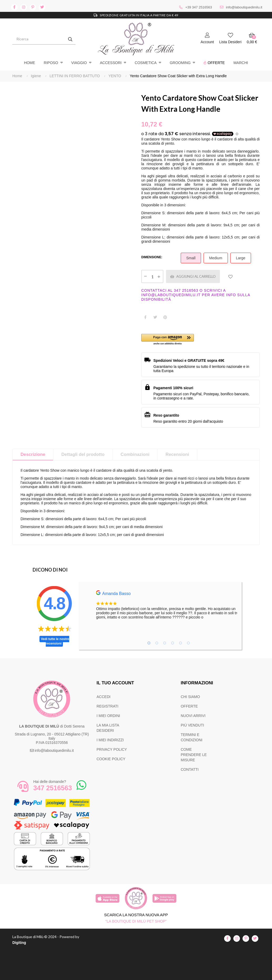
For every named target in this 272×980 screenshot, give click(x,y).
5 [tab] (180, 643)
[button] (171, 340)
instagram (24, 7)
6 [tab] (188, 643)
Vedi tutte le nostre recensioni (55, 641)
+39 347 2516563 (199, 7)
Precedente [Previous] (12, 92)
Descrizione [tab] (33, 454)
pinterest (33, 7)
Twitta (155, 317)
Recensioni (177, 454)
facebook (14, 7)
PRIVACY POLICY (112, 749)
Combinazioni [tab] (135, 454)
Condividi (145, 317)
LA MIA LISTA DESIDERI (108, 728)
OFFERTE (189, 706)
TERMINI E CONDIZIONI (192, 737)
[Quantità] (152, 276)
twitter (42, 7)
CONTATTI (190, 769)
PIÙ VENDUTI (192, 725)
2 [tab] (157, 643)
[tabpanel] (182, 605)
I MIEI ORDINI (108, 716)
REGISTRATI (107, 706)
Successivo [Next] (131, 92)
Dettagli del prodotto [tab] (83, 454)
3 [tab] (165, 643)
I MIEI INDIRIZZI (110, 740)
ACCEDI (104, 697)
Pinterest (165, 317)
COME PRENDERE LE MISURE (194, 755)
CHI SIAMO (190, 697)
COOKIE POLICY (111, 759)
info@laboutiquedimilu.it (244, 7)
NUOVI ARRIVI (193, 716)
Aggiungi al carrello (196, 276)
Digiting (19, 943)
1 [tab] (149, 643)
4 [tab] (173, 643)
